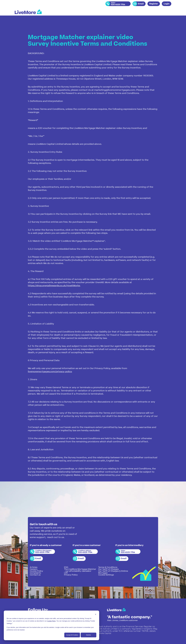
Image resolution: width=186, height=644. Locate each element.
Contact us (35, 575)
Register (154, 4)
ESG (66, 567)
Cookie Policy (51, 621)
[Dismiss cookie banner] (96, 615)
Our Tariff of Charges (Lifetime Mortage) (113, 572)
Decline (88, 635)
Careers (34, 569)
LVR (66, 573)
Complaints (35, 573)
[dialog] (51, 625)
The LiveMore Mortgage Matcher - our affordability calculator (80, 570)
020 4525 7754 (118, 5)
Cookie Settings (106, 575)
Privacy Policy (71, 575)
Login (167, 4)
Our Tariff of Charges (108, 569)
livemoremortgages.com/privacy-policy (50, 372)
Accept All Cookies (72, 635)
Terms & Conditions (108, 567)
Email (141, 4)
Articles (34, 567)
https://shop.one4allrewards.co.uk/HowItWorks (54, 286)
